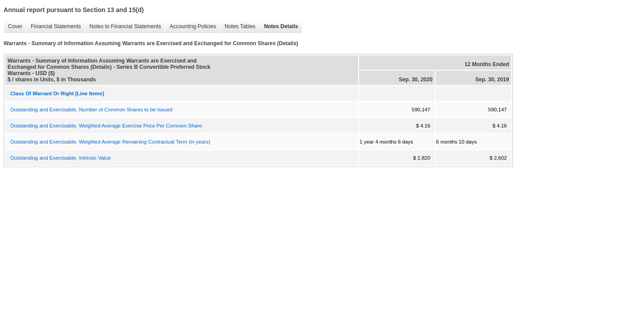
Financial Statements (54, 27)
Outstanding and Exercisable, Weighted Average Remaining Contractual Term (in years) (110, 142)
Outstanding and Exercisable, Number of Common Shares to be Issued (91, 110)
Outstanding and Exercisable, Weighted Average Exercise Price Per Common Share (106, 126)
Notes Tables (238, 27)
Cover (13, 27)
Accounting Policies (191, 27)
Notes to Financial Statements (123, 27)
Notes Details (279, 27)
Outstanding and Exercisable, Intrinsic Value (61, 158)
